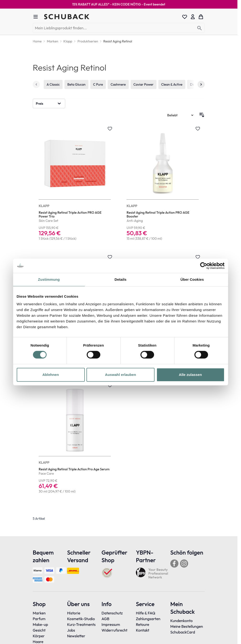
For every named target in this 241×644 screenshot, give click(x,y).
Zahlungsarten (148, 619)
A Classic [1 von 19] (53, 84)
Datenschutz (112, 613)
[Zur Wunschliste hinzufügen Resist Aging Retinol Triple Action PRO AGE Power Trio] (110, 129)
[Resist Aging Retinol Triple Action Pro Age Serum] (75, 439)
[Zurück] (36, 84)
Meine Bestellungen (187, 626)
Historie (74, 613)
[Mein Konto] (193, 17)
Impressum (111, 624)
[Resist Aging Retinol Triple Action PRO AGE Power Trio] (75, 184)
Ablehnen (51, 375)
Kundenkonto (182, 621)
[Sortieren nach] (181, 115)
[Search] (200, 28)
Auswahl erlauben (121, 375)
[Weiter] (201, 84)
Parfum (39, 619)
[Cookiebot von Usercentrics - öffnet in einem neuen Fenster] (204, 266)
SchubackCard (183, 632)
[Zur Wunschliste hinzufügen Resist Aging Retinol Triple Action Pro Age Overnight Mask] (198, 257)
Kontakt (143, 630)
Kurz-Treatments (81, 624)
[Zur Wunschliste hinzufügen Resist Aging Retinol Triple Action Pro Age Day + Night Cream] (110, 257)
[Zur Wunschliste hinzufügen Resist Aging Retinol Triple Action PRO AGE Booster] (198, 129)
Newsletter (76, 636)
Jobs (71, 630)
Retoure (143, 624)
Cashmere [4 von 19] (118, 84)
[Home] (37, 41)
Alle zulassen (190, 375)
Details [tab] (121, 279)
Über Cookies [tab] (192, 279)
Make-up (40, 624)
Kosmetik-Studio (81, 619)
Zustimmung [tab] (49, 279)
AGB (105, 619)
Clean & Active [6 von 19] (172, 84)
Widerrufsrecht (114, 630)
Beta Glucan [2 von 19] (76, 84)
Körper (39, 636)
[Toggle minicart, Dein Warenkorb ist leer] (201, 17)
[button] (49, 104)
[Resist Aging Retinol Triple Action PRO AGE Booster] (163, 184)
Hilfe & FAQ (146, 613)
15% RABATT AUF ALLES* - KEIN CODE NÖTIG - (119, 4)
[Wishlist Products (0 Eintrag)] (185, 17)
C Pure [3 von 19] (98, 84)
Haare (38, 642)
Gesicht (39, 630)
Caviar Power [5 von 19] (144, 84)
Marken (39, 613)
